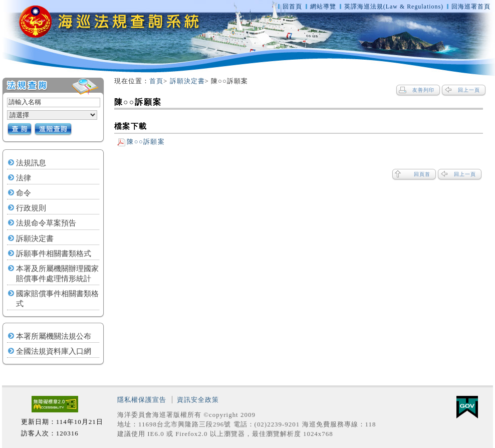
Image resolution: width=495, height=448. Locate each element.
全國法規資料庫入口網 (54, 351)
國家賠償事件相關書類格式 (57, 299)
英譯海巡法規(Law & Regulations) (395, 7)
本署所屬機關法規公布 (54, 336)
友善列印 (423, 90)
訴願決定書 (35, 239)
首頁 (156, 81)
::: (110, 81)
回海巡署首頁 (471, 7)
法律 (24, 178)
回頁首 (422, 174)
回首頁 (292, 7)
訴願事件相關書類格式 (54, 254)
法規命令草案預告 (46, 223)
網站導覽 (323, 7)
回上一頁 (469, 90)
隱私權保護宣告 (142, 400)
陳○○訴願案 (141, 142)
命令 (24, 193)
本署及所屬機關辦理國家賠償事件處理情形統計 (57, 274)
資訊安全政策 (198, 400)
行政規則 (31, 208)
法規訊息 (31, 163)
